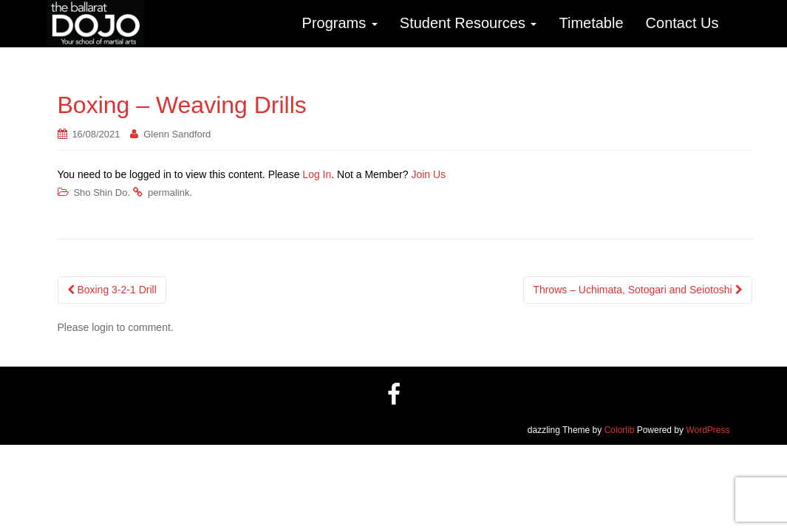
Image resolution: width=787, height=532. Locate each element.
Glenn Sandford (177, 134)
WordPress (708, 430)
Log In (317, 174)
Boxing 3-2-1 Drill (112, 290)
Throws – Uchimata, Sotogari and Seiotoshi (637, 290)
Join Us (428, 174)
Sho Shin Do (100, 192)
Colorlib (620, 430)
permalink (168, 192)
